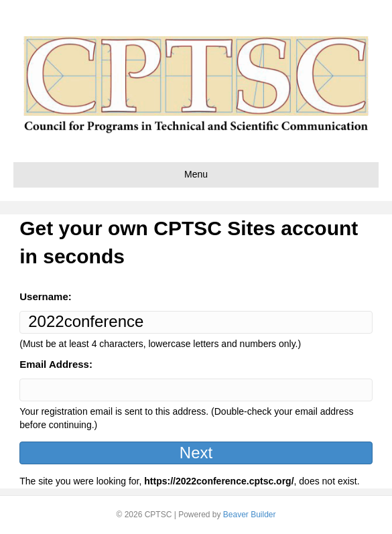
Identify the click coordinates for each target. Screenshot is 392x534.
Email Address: (56, 364)
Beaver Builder (250, 515)
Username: (46, 296)
